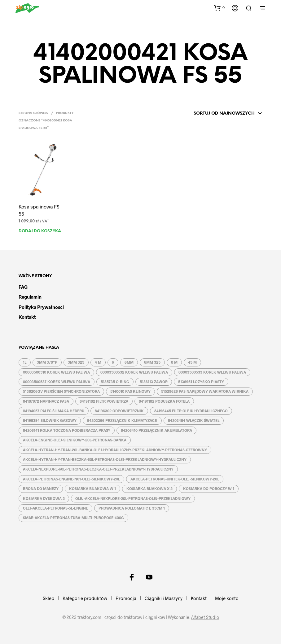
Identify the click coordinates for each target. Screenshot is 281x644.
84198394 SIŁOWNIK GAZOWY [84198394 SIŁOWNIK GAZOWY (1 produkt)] (50, 420)
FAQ (23, 287)
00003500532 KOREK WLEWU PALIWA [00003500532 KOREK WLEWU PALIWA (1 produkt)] (134, 372)
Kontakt (27, 317)
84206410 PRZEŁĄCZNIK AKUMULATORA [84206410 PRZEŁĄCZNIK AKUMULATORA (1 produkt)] (156, 430)
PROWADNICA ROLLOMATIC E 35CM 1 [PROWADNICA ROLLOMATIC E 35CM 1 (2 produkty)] (132, 508)
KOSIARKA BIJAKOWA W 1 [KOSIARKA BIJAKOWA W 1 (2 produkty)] (92, 488)
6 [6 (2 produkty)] (113, 362)
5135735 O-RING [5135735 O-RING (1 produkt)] (115, 382)
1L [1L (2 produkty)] (25, 362)
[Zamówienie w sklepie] (219, 114)
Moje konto (227, 598)
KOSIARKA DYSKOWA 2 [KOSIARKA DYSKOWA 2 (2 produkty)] (44, 498)
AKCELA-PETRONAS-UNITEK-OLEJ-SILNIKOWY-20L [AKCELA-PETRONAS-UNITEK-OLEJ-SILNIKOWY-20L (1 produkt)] (175, 479)
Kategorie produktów (85, 598)
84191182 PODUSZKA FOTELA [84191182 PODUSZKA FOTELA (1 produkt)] (164, 401)
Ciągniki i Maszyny (164, 598)
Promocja (126, 598)
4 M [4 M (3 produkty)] (98, 362)
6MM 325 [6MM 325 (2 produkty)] (152, 362)
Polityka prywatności (41, 307)
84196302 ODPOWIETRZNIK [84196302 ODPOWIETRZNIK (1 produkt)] (119, 411)
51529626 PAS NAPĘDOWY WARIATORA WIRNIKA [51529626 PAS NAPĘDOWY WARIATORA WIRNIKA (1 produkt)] (205, 391)
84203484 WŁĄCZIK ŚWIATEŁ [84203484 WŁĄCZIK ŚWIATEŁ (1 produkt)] (194, 420)
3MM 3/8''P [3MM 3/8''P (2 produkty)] (47, 362)
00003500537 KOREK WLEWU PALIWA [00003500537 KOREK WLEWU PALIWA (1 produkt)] (57, 382)
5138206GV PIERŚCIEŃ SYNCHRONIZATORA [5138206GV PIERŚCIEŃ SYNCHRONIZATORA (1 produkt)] (61, 391)
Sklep (48, 598)
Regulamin (30, 297)
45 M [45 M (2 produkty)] (192, 362)
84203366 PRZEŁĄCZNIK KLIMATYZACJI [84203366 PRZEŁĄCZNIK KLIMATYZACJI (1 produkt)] (122, 420)
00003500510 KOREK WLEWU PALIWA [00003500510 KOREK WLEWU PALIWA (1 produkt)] (56, 372)
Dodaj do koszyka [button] (40, 231)
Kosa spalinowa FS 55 (39, 210)
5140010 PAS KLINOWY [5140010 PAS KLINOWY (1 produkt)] (130, 391)
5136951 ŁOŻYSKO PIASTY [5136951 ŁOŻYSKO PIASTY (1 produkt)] (201, 382)
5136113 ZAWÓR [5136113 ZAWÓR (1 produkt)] (154, 382)
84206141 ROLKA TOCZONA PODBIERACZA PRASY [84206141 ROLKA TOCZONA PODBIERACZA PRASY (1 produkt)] (67, 430)
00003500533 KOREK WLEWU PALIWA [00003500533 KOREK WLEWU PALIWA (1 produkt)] (212, 372)
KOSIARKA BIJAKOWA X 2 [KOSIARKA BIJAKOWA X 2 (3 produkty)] (149, 488)
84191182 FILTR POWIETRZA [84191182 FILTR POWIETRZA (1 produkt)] (104, 401)
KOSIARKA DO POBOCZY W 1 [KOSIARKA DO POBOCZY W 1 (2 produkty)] (209, 488)
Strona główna (33, 113)
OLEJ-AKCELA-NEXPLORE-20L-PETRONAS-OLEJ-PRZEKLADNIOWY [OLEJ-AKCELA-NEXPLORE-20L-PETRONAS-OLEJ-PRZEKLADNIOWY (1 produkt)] (133, 498)
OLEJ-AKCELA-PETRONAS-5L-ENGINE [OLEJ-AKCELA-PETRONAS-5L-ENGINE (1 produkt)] (55, 508)
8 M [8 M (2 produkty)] (174, 362)
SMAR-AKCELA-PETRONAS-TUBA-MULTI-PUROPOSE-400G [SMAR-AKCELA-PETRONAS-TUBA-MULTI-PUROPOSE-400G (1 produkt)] (73, 518)
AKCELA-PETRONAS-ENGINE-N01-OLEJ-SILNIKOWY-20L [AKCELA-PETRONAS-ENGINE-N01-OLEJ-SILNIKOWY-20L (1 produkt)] (71, 479)
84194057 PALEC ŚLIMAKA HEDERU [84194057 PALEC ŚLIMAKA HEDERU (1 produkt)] (54, 411)
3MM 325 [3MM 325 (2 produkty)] (76, 362)
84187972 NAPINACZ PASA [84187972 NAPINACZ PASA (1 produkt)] (46, 401)
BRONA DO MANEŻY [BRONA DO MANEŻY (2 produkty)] (41, 488)
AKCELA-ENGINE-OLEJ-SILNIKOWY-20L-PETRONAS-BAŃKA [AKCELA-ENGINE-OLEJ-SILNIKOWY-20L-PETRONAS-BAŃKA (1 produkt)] (75, 440)
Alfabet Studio (205, 617)
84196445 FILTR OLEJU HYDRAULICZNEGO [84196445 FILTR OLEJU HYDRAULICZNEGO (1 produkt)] (191, 411)
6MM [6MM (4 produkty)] (129, 362)
